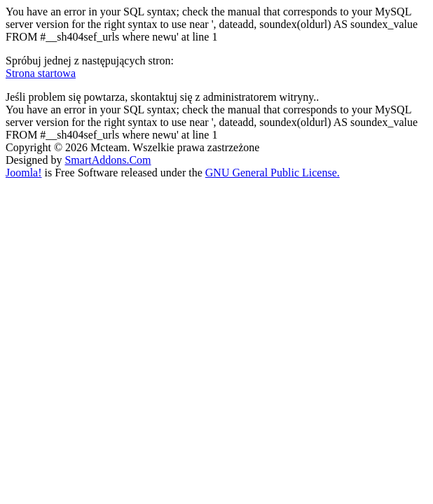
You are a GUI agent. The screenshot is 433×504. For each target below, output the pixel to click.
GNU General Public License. (273, 173)
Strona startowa (41, 73)
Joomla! (24, 173)
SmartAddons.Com (108, 160)
